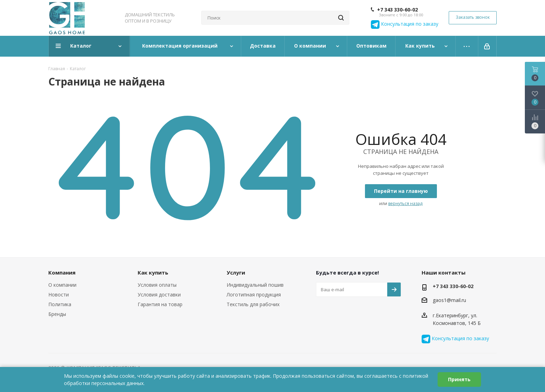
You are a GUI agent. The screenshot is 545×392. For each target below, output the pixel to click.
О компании (62, 285)
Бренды (57, 314)
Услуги (236, 272)
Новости (59, 295)
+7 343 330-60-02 (397, 10)
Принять (459, 379)
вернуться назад (405, 203)
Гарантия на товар (160, 304)
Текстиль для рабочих (253, 304)
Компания (62, 272)
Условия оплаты (157, 285)
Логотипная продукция (254, 295)
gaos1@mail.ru (449, 300)
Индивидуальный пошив (255, 285)
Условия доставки (159, 295)
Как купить (153, 272)
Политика (60, 304)
